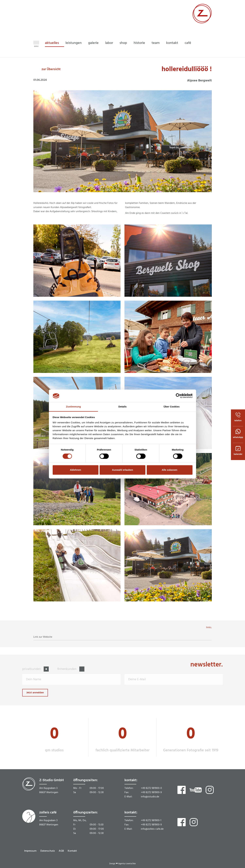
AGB (61, 851)
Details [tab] (122, 407)
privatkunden (32, 669)
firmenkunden (67, 669)
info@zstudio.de (150, 797)
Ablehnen (75, 470)
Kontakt (72, 851)
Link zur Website (43, 637)
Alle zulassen (170, 470)
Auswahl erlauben (122, 470)
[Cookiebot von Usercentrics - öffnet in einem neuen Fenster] (178, 396)
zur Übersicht (51, 69)
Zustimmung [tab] (74, 407)
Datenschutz (48, 851)
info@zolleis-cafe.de (152, 829)
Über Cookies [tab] (172, 407)
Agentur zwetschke (127, 864)
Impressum (30, 851)
